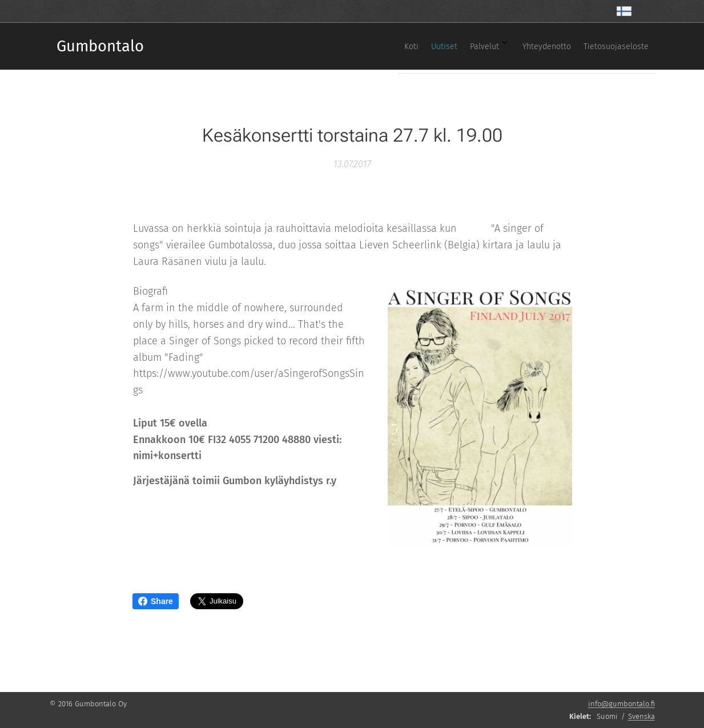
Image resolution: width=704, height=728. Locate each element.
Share (156, 601)
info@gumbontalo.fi (621, 704)
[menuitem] (554, 46)
